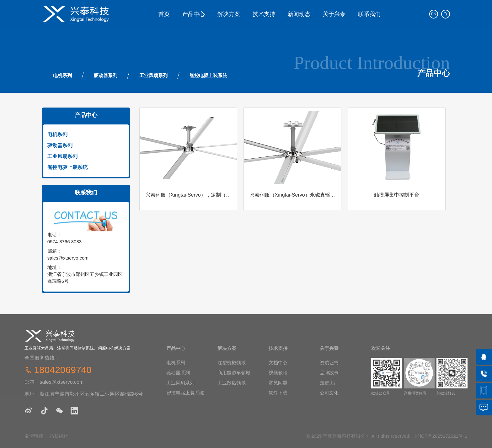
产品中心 (194, 14)
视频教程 (278, 373)
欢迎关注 (381, 348)
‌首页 (164, 14)
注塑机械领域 (232, 363)
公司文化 (329, 393)
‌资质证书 (329, 363)
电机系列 (62, 75)
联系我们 (369, 14)
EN (434, 14)
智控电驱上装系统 (208, 75)
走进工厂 (329, 383)
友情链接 (34, 436)
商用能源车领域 (234, 373)
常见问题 (278, 383)
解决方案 (229, 14)
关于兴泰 (334, 14)
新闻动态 (299, 14)
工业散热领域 (232, 383)
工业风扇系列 (153, 75)
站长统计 (59, 436)
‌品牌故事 (329, 373)
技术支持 (264, 14)
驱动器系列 (106, 75)
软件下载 (278, 393)
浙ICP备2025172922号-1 (441, 436)
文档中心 (278, 363)
